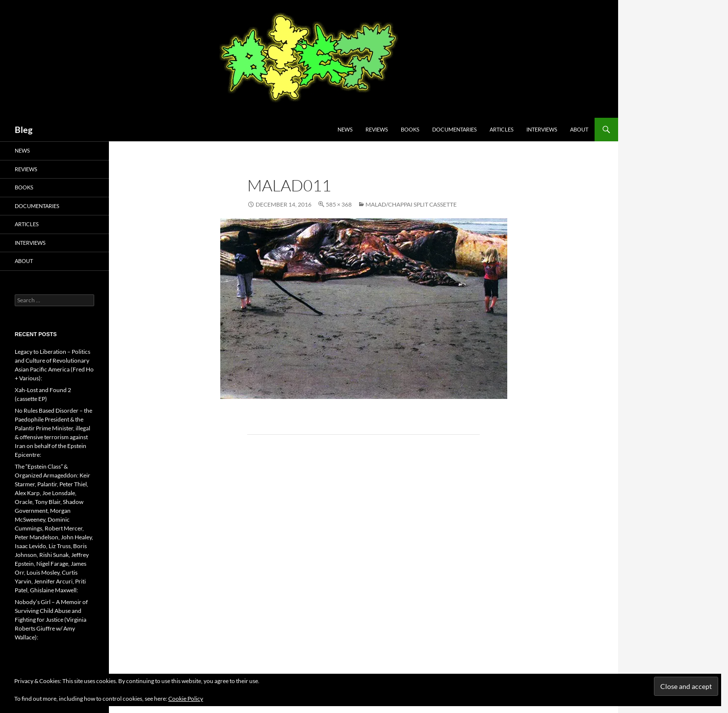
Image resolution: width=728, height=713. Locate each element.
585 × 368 (339, 204)
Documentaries (455, 129)
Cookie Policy (186, 699)
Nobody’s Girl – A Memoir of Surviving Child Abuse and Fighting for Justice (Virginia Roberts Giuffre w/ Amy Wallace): (51, 620)
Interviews (542, 129)
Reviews (377, 129)
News (345, 129)
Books (410, 129)
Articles (502, 129)
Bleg (24, 130)
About (579, 129)
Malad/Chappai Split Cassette (411, 204)
